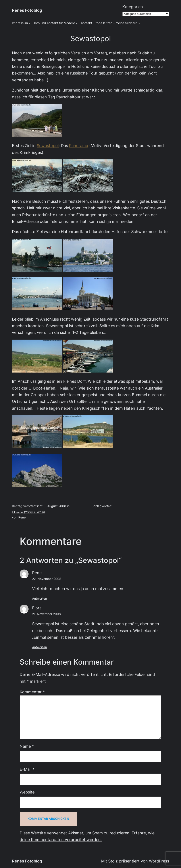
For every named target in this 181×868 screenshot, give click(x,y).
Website (27, 792)
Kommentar (32, 692)
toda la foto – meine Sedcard (116, 23)
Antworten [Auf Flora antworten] (39, 647)
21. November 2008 (46, 614)
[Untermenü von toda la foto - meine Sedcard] (139, 23)
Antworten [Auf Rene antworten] (39, 598)
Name (27, 746)
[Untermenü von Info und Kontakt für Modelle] (77, 23)
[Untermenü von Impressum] (30, 23)
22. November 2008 (47, 579)
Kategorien (133, 7)
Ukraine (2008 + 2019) (28, 512)
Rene (37, 573)
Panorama (79, 146)
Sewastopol (48, 146)
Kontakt (87, 23)
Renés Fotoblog (27, 10)
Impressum (20, 23)
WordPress (159, 861)
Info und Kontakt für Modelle (55, 23)
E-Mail (27, 769)
